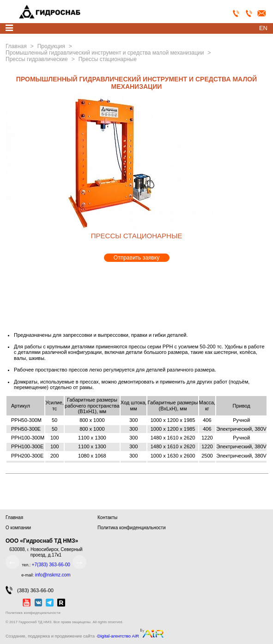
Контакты (107, 517)
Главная (14, 517)
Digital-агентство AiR (118, 636)
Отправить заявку (136, 258)
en (263, 28)
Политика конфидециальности (33, 613)
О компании (18, 528)
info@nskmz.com (53, 575)
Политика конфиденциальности (132, 528)
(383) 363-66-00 (30, 590)
